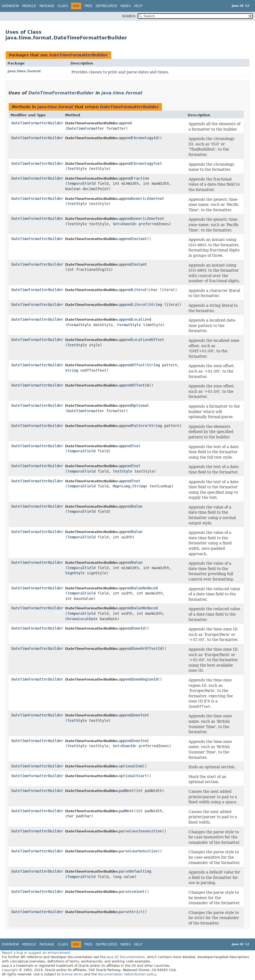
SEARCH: (129, 16)
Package (47, 6)
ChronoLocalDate (81, 619)
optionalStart (133, 776)
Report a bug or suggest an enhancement (36, 953)
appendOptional (134, 405)
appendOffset (132, 365)
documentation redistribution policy (127, 974)
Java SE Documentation (126, 957)
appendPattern (133, 426)
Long (126, 486)
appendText (130, 446)
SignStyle (75, 573)
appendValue (131, 506)
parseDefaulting (135, 871)
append (125, 123)
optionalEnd (131, 766)
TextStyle (77, 169)
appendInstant (133, 239)
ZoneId (128, 224)
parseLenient (132, 892)
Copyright (10, 970)
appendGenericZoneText (141, 199)
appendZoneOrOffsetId (140, 648)
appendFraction (134, 178)
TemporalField (81, 183)
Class (63, 6)
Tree (88, 6)
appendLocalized (135, 319)
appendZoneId (132, 628)
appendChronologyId (138, 138)
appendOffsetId (134, 385)
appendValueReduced (138, 588)
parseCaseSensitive (138, 851)
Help (138, 6)
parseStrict (131, 912)
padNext (126, 791)
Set (116, 224)
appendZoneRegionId (138, 679)
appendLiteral (133, 290)
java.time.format (24, 71)
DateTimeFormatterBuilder (79, 55)
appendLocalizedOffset (141, 340)
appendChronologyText (140, 163)
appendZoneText (134, 715)
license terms (72, 974)
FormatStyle (79, 325)
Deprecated (106, 6)
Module (29, 6)
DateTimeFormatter (86, 128)
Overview (10, 6)
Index (125, 6)
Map (116, 486)
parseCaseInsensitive (140, 831)
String (155, 305)
